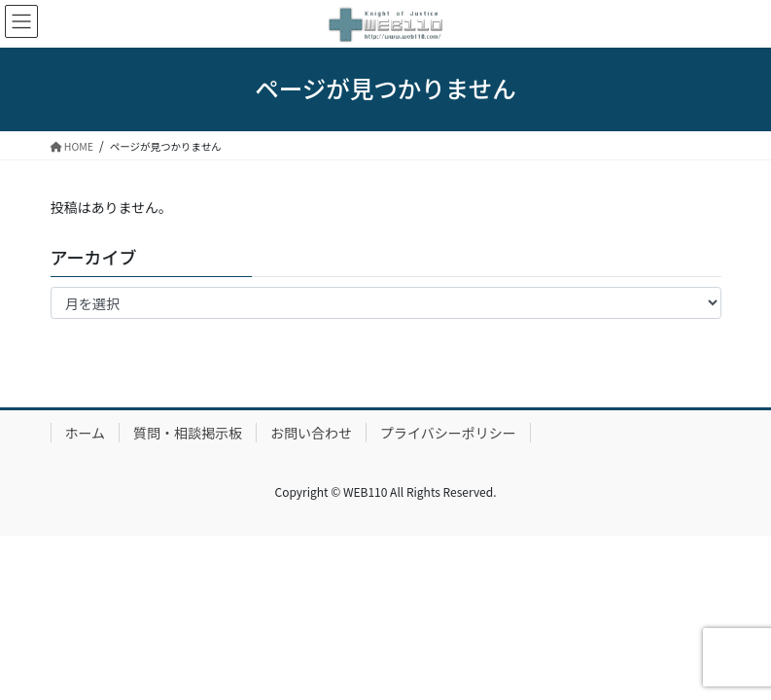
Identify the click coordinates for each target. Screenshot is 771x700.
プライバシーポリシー (448, 433)
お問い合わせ (311, 433)
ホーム (86, 433)
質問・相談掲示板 (188, 433)
